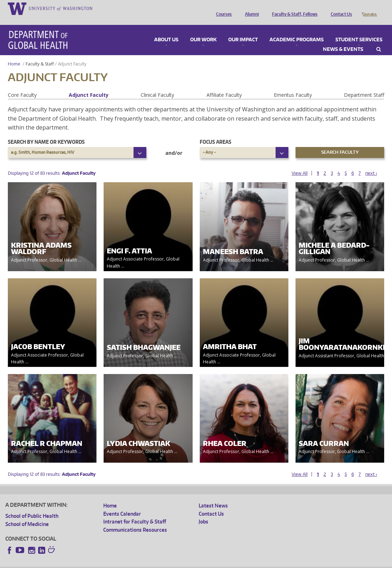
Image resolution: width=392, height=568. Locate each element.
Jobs (203, 512)
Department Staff (364, 85)
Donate (369, 8)
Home (14, 54)
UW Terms (129, 562)
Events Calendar (122, 504)
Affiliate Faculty (224, 85)
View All (300, 163)
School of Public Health (32, 506)
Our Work (203, 30)
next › (371, 163)
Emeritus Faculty (293, 85)
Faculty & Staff (40, 54)
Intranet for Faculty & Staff (135, 512)
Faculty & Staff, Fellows (293, 8)
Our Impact (243, 30)
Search (379, 40)
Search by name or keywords (46, 132)
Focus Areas (216, 132)
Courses (222, 8)
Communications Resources (135, 520)
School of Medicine (27, 514)
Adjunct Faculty (89, 85)
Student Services (359, 30)
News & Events (343, 40)
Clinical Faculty (157, 85)
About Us (166, 30)
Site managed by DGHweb (171, 562)
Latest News (213, 496)
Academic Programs (297, 30)
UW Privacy (100, 562)
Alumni (250, 8)
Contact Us (340, 8)
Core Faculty (22, 85)
